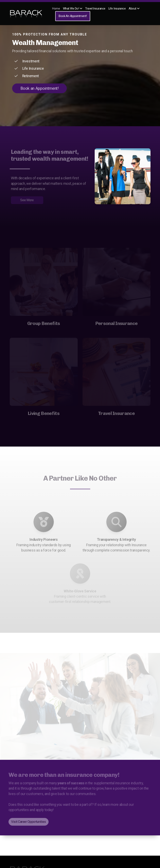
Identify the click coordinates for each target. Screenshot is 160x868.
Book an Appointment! (40, 88)
